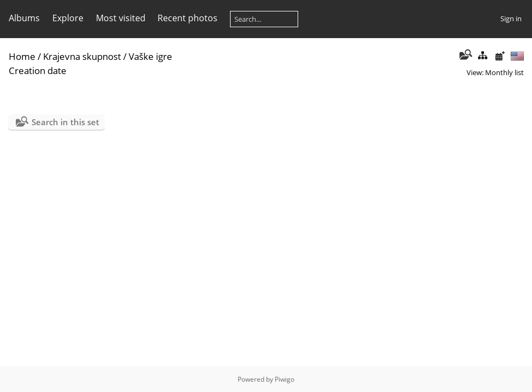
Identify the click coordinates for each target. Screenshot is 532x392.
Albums (24, 18)
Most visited (121, 18)
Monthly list (504, 72)
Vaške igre (150, 56)
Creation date (38, 71)
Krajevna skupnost (82, 56)
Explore (68, 18)
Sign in (511, 19)
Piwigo (285, 379)
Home (22, 56)
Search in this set (65, 122)
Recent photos (188, 18)
